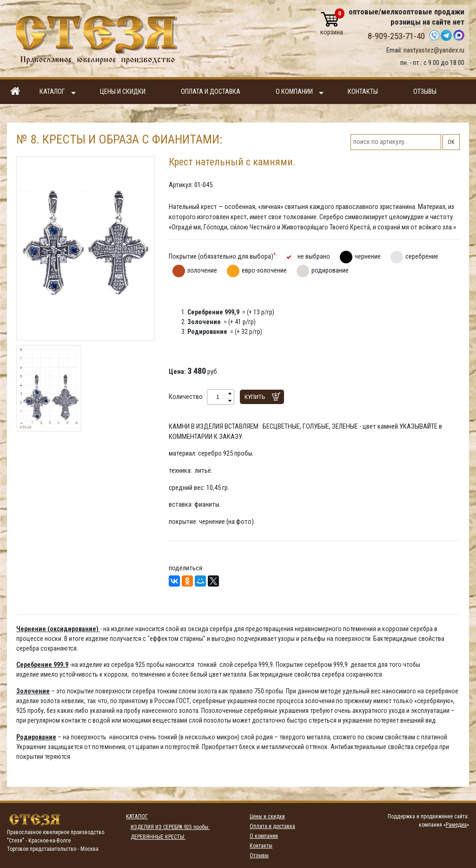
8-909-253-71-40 (396, 36)
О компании (300, 92)
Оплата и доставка (211, 92)
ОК (451, 142)
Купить (255, 397)
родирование (330, 270)
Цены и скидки (123, 92)
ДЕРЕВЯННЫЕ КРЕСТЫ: (158, 837)
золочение (202, 270)
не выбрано (314, 256)
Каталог (58, 92)
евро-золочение (264, 270)
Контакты (363, 92)
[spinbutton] (218, 397)
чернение (368, 256)
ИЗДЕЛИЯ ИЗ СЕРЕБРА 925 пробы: (170, 827)
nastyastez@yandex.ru (434, 50)
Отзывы (425, 92)
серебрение (422, 256)
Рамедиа (456, 825)
